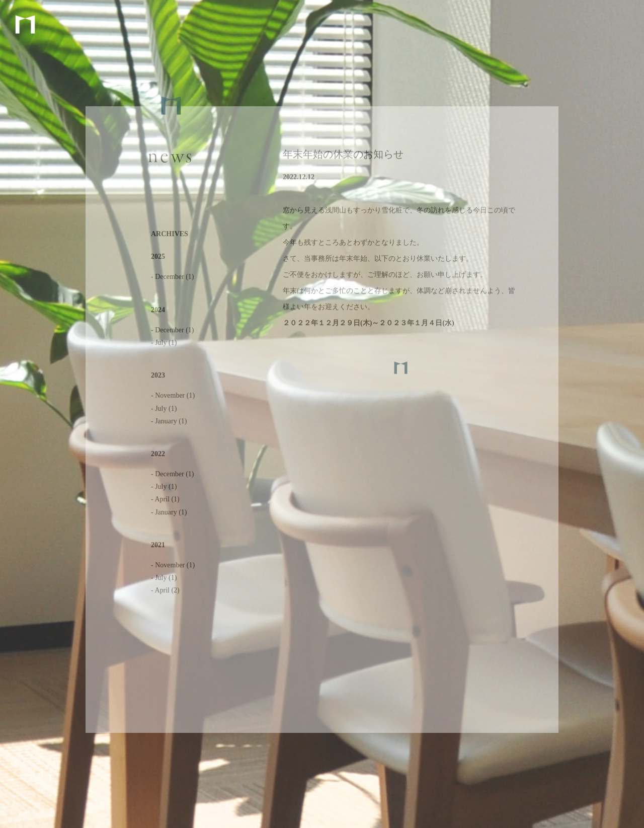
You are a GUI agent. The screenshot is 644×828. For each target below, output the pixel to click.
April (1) (167, 501)
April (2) (167, 592)
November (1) (175, 397)
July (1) (166, 345)
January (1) (171, 423)
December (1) (174, 279)
